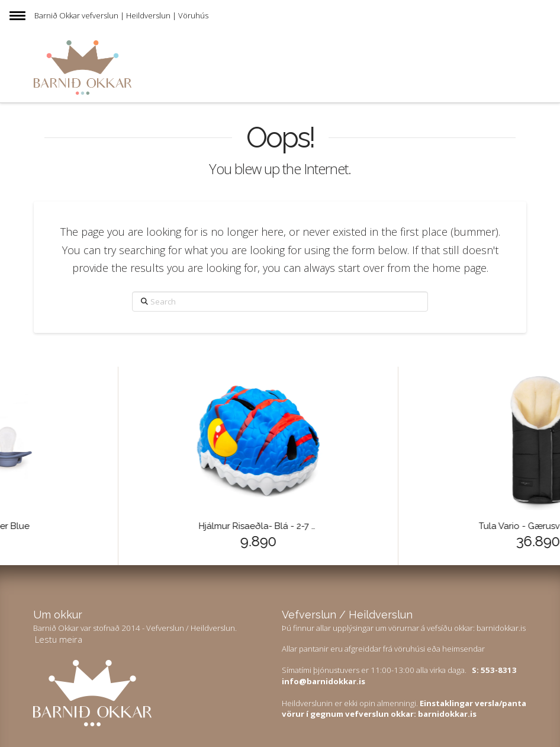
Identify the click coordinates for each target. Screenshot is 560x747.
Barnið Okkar (57, 15)
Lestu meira (59, 639)
